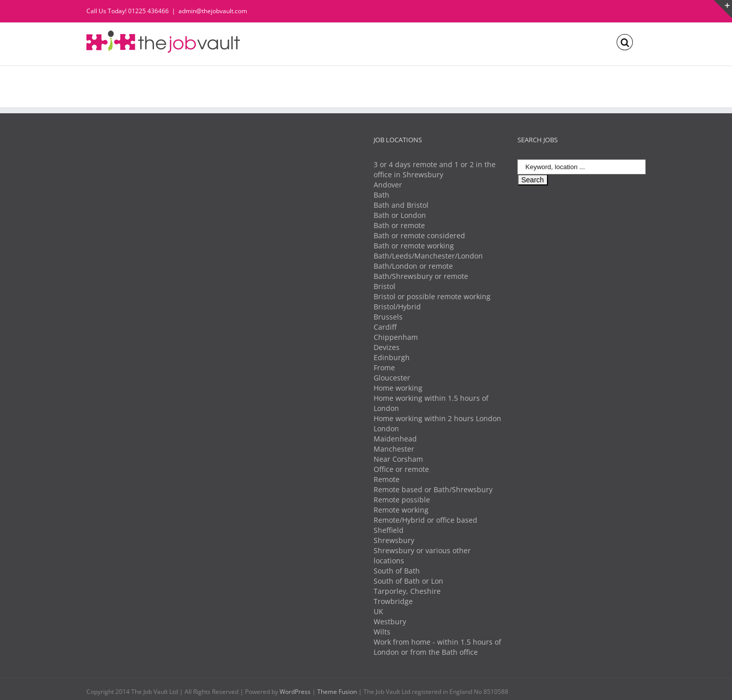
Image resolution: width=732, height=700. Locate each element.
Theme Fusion (337, 692)
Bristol (385, 286)
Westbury (390, 622)
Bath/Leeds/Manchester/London (428, 256)
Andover (388, 185)
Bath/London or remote (413, 266)
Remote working (401, 510)
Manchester (394, 449)
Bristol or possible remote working (432, 296)
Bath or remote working (414, 246)
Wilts (382, 632)
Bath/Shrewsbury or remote (421, 276)
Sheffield (389, 530)
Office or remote (401, 469)
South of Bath (397, 571)
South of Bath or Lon (408, 581)
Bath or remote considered (419, 235)
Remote (387, 479)
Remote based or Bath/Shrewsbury (433, 489)
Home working (398, 388)
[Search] (625, 41)
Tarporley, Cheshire (407, 591)
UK (378, 611)
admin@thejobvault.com (213, 11)
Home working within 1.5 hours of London (431, 403)
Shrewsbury (394, 540)
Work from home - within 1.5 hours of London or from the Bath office (437, 647)
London (386, 428)
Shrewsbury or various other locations (422, 555)
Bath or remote (399, 225)
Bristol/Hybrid (397, 307)
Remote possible (402, 500)
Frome (384, 368)
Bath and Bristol (401, 205)
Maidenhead (395, 439)
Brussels (388, 317)
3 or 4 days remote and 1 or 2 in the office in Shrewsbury (435, 169)
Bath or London (400, 215)
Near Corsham (398, 459)
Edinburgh (392, 357)
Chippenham (396, 337)
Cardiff (385, 327)
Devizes (387, 347)
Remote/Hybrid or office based (425, 520)
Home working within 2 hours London (437, 418)
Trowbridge (393, 601)
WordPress (295, 692)
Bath (382, 195)
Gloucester (392, 378)
